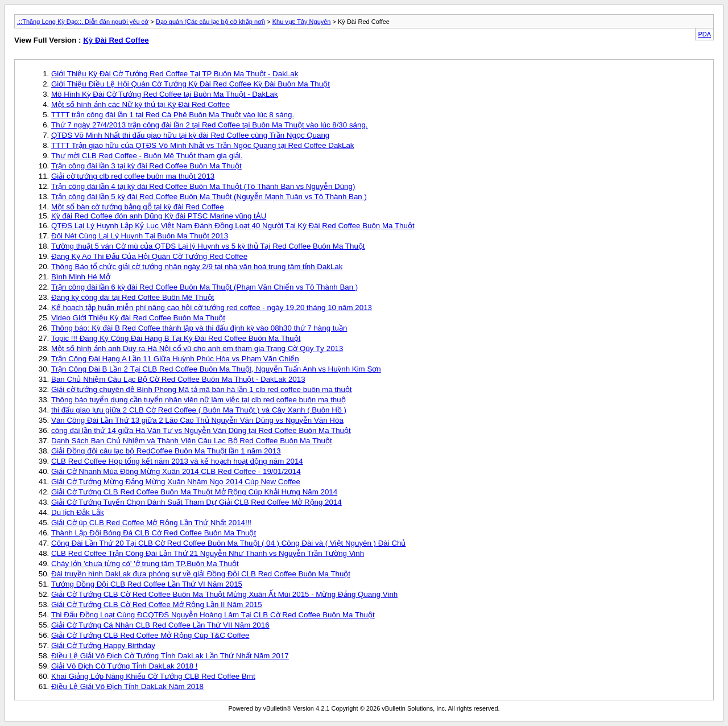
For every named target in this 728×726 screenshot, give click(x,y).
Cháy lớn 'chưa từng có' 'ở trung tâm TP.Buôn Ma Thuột (145, 564)
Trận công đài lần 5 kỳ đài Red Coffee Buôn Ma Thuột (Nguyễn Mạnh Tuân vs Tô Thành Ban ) (209, 197)
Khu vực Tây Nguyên (302, 22)
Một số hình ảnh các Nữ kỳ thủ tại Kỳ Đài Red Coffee (140, 104)
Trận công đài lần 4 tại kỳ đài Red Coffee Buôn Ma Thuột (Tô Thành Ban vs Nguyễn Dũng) (203, 186)
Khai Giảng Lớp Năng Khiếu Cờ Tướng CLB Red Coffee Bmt (153, 676)
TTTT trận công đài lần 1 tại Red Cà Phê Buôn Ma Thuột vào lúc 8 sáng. (173, 115)
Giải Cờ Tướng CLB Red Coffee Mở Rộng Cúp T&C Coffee (150, 635)
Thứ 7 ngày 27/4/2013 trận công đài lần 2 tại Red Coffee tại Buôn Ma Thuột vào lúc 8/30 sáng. (210, 125)
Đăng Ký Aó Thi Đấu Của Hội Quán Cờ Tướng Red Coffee (149, 256)
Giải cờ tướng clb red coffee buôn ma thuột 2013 (133, 176)
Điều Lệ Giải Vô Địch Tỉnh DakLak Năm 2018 (127, 686)
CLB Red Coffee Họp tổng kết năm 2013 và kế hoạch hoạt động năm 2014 (177, 461)
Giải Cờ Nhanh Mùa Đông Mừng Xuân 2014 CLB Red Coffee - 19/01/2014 (176, 471)
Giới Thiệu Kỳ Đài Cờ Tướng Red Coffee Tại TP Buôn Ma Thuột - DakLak (175, 74)
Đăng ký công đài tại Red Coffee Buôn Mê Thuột (133, 297)
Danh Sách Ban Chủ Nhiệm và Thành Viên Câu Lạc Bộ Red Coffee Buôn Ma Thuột (192, 441)
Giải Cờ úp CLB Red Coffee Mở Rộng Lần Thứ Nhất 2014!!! (151, 523)
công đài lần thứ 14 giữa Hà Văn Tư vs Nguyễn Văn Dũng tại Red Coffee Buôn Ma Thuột (201, 430)
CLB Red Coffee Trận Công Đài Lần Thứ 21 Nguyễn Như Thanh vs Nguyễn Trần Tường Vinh (208, 553)
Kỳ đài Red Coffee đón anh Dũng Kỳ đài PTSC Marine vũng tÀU (159, 216)
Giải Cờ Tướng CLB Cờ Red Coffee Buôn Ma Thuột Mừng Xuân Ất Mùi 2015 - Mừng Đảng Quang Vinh (224, 594)
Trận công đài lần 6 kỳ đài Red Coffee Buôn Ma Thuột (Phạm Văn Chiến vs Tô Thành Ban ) (204, 287)
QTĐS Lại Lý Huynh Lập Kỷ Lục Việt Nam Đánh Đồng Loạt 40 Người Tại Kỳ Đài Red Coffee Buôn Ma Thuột (233, 226)
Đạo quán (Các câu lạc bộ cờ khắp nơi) (210, 22)
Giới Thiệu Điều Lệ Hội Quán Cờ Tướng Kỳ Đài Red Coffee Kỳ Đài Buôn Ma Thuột (191, 84)
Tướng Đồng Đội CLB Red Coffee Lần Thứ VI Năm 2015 (147, 584)
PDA (704, 34)
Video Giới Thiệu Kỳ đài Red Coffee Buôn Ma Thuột (138, 318)
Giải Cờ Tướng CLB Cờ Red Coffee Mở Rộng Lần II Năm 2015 (157, 605)
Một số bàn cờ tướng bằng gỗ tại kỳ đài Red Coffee (138, 207)
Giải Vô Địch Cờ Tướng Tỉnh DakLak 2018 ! (125, 666)
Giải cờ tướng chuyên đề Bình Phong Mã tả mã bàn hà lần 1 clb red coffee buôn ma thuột (202, 389)
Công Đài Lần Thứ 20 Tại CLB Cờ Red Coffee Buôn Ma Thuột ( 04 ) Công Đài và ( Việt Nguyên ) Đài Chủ (228, 543)
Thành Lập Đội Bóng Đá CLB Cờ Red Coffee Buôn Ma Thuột (154, 533)
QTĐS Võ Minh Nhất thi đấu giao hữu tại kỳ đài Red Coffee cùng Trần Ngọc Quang (190, 135)
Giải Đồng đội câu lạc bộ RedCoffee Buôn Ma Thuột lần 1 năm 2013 (166, 451)
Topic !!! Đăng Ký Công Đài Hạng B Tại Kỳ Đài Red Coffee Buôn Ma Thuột (176, 338)
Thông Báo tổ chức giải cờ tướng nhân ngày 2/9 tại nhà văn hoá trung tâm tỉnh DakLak (197, 267)
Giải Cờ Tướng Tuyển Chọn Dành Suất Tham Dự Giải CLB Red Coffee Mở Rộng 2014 (197, 502)
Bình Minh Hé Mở (81, 277)
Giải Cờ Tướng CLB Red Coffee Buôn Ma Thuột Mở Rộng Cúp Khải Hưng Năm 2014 (194, 492)
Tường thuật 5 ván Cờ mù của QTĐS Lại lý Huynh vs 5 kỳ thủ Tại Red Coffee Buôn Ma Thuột (208, 246)
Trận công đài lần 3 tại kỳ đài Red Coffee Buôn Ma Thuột (146, 166)
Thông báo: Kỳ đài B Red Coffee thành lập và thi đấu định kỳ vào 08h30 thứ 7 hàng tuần (199, 328)
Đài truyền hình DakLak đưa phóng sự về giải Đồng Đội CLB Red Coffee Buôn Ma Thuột (201, 574)
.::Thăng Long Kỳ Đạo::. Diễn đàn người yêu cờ (83, 22)
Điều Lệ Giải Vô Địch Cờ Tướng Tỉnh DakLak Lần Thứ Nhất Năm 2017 (170, 656)
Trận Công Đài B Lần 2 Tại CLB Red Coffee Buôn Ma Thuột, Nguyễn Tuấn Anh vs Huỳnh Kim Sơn (216, 369)
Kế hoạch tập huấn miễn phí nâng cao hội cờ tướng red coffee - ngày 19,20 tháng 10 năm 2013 (212, 308)
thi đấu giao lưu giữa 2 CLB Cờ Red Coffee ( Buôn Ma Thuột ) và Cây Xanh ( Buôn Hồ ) (199, 410)
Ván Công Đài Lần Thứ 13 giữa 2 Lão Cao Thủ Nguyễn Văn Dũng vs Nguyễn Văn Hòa (197, 420)
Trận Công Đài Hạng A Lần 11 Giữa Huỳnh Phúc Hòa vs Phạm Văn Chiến (175, 359)
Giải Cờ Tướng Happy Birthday (103, 645)
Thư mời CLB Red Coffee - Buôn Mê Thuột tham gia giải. (147, 156)
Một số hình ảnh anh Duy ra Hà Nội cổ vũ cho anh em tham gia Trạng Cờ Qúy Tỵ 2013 (197, 348)
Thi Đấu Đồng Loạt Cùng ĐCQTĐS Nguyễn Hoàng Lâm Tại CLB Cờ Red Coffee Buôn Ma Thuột (213, 615)
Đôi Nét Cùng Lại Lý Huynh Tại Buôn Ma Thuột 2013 (140, 236)
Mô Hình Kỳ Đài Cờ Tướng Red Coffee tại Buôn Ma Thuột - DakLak (165, 94)
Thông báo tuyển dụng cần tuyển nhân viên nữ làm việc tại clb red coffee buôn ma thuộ (198, 400)
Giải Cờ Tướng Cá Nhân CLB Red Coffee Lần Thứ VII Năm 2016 (160, 625)
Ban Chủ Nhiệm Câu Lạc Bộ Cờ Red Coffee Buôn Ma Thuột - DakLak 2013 (178, 379)
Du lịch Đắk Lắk (78, 512)
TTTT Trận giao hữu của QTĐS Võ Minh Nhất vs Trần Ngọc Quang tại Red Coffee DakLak (203, 145)
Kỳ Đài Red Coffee (116, 40)
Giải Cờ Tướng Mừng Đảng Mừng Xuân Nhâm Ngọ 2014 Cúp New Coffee (176, 482)
